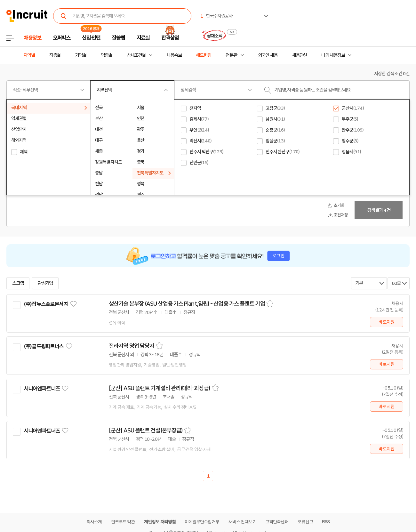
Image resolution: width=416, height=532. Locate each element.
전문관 (231, 55)
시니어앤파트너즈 (42, 389)
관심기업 (45, 283)
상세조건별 (136, 55)
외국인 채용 (268, 55)
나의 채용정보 (333, 55)
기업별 (81, 55)
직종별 (55, 55)
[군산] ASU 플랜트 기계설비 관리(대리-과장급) (160, 388)
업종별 (107, 55)
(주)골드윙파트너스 (44, 346)
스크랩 (18, 283)
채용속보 (174, 55)
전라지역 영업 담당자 (132, 346)
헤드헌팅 (204, 55)
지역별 (29, 55)
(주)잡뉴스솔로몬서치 (46, 304)
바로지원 (386, 322)
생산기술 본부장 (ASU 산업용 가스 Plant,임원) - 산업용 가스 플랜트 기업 (187, 304)
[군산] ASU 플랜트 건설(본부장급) (146, 431)
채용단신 (300, 55)
